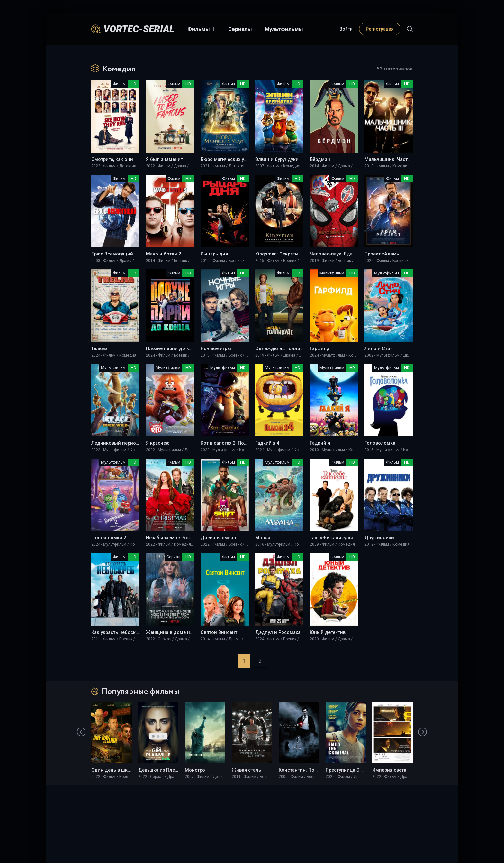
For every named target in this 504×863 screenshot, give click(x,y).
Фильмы (199, 29)
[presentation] (81, 732)
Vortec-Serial (139, 29)
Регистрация (380, 29)
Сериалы (240, 29)
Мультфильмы (284, 29)
